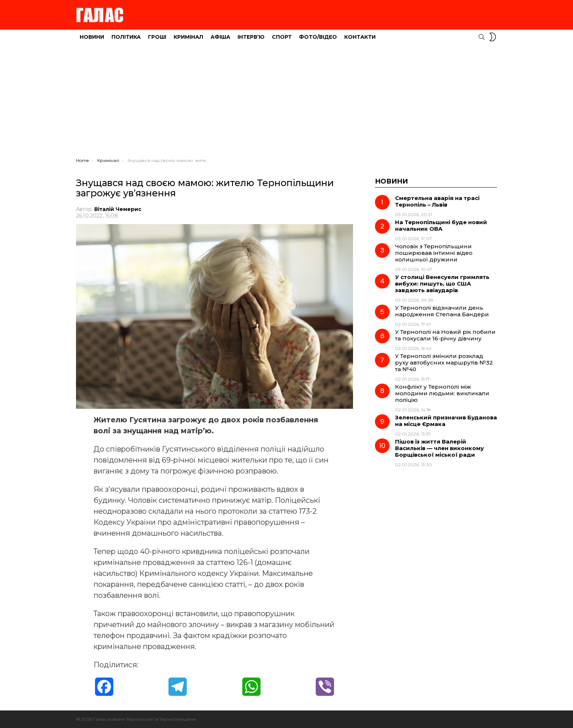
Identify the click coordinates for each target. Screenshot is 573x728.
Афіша (220, 37)
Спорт (282, 37)
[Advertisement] (286, 103)
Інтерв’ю (251, 37)
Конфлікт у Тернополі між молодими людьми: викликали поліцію (442, 393)
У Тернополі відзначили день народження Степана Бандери (442, 311)
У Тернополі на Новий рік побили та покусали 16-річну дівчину (445, 335)
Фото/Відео (318, 37)
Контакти (360, 37)
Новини (92, 37)
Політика (126, 37)
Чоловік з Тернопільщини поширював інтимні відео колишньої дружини (434, 253)
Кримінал (188, 37)
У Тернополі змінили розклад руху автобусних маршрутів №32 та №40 (444, 363)
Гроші (157, 37)
